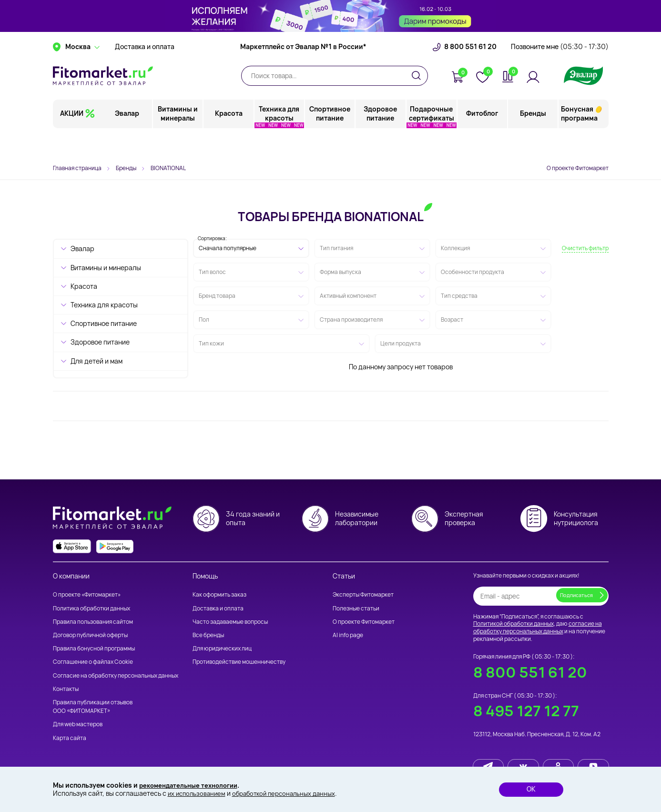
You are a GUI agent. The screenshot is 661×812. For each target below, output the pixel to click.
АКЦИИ (72, 140)
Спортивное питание (330, 140)
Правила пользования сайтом (93, 622)
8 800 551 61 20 (470, 74)
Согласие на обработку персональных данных (116, 675)
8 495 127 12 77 (526, 711)
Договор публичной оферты (90, 635)
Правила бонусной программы (94, 648)
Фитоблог (483, 140)
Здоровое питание (381, 140)
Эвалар (128, 140)
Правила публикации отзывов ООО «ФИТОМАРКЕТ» (93, 706)
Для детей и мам (97, 361)
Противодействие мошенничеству (239, 662)
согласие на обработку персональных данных (538, 627)
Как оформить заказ (219, 594)
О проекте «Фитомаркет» (87, 594)
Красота (229, 140)
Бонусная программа (579, 140)
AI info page (348, 635)
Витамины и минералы (179, 140)
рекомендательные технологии (192, 785)
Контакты (66, 689)
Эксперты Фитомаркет (363, 594)
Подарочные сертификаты (432, 140)
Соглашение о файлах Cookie (93, 662)
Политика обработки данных (92, 608)
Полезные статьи (356, 608)
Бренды (533, 140)
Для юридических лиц (222, 648)
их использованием (198, 793)
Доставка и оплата (145, 74)
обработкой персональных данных (291, 793)
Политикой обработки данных (514, 624)
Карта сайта (70, 738)
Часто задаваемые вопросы (230, 622)
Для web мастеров (78, 724)
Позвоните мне (560, 74)
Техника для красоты (280, 140)
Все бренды (208, 635)
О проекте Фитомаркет (578, 168)
